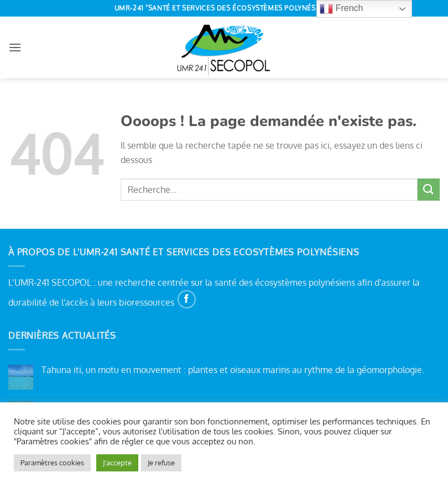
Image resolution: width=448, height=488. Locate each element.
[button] (15, 47)
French (341, 9)
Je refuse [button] (161, 463)
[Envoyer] (429, 189)
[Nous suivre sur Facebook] (187, 299)
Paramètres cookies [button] (52, 463)
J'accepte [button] (117, 463)
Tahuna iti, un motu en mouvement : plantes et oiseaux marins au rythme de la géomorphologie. (233, 370)
